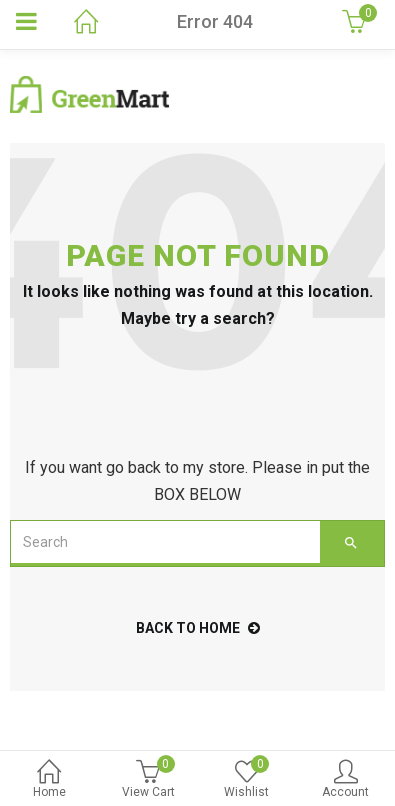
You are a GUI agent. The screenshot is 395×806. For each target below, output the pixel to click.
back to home (198, 628)
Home (49, 780)
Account (345, 780)
